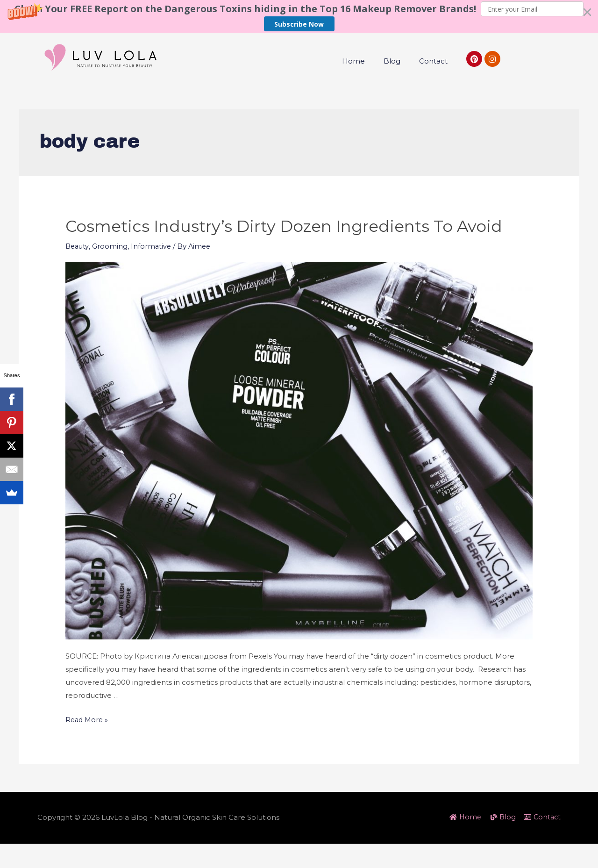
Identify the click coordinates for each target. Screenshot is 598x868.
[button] (299, 16)
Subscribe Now (299, 24)
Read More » (88, 744)
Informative (153, 270)
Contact (433, 61)
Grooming (111, 270)
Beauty (78, 270)
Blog (392, 61)
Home (353, 61)
